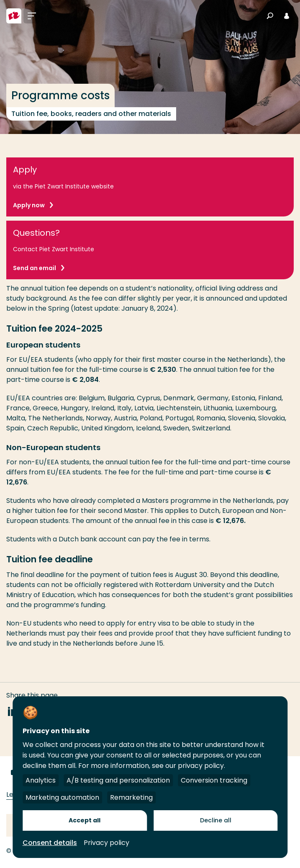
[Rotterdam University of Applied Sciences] (14, 16)
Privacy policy (106, 843)
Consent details (50, 843)
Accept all (85, 820)
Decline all (216, 820)
